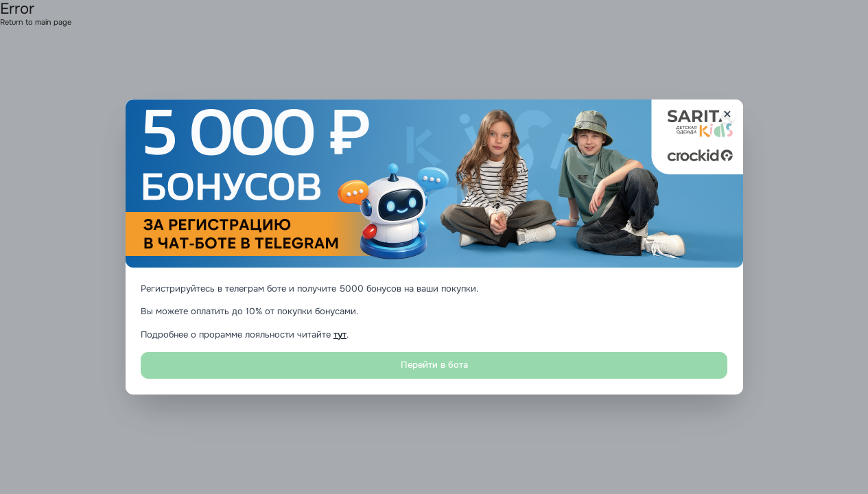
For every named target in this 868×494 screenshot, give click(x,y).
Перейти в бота (434, 365)
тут (340, 335)
